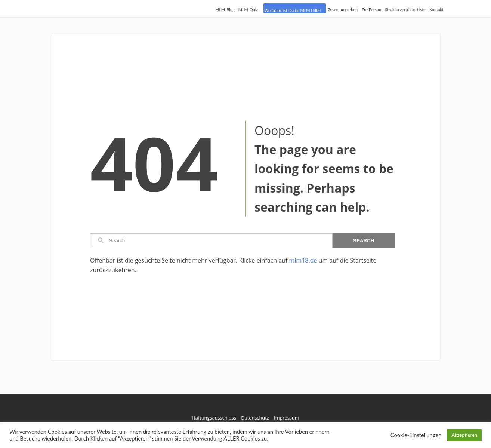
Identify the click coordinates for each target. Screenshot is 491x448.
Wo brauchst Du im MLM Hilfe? (293, 10)
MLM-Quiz (248, 10)
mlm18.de (303, 260)
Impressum (287, 418)
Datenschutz (255, 418)
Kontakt (436, 10)
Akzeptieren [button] (464, 435)
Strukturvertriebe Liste (405, 10)
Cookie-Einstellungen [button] (416, 435)
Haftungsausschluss (214, 418)
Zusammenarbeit (343, 10)
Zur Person (371, 10)
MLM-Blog (225, 10)
